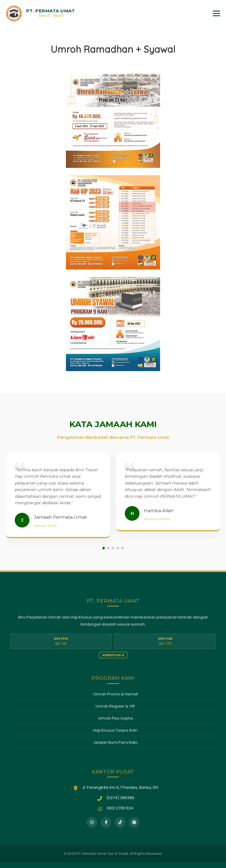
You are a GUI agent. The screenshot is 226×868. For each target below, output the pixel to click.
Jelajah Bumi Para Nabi (115, 742)
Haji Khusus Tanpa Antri (115, 730)
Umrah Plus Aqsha (115, 718)
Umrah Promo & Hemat (116, 694)
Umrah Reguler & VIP (115, 706)
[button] (104, 548)
